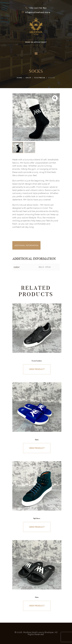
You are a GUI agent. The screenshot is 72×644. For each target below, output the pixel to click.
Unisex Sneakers (37, 361)
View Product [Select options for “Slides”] (37, 448)
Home (20, 78)
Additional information (26, 245)
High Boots (37, 518)
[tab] (36, 247)
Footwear (40, 78)
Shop (28, 78)
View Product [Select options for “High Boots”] (37, 527)
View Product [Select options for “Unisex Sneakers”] (37, 369)
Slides (37, 440)
